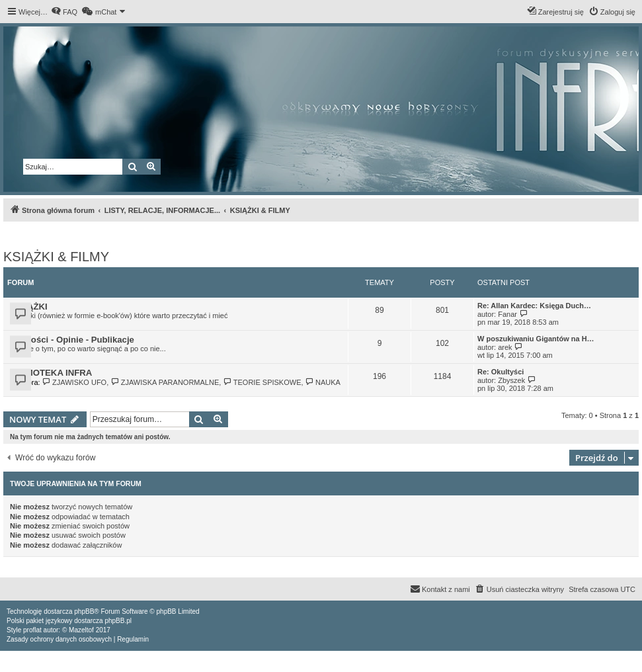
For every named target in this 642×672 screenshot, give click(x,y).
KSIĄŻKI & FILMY (56, 257)
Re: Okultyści (501, 372)
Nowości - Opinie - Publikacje (73, 340)
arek (505, 347)
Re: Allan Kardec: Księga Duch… (534, 306)
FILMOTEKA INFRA (52, 373)
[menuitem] (64, 12)
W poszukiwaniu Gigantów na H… (536, 339)
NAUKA (323, 382)
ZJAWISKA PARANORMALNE (165, 382)
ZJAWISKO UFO (75, 382)
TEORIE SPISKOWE (262, 382)
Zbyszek (511, 380)
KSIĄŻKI (30, 307)
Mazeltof (81, 630)
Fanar (507, 314)
